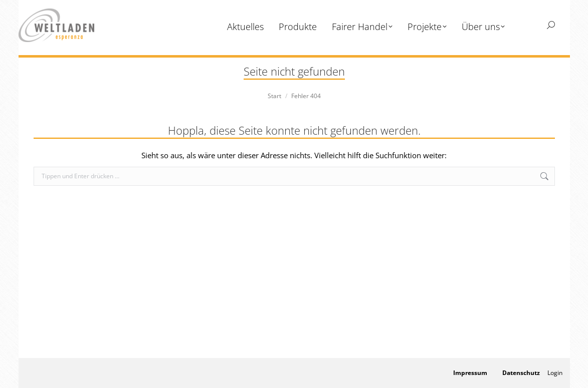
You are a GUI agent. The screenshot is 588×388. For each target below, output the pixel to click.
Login (555, 373)
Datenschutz (521, 373)
